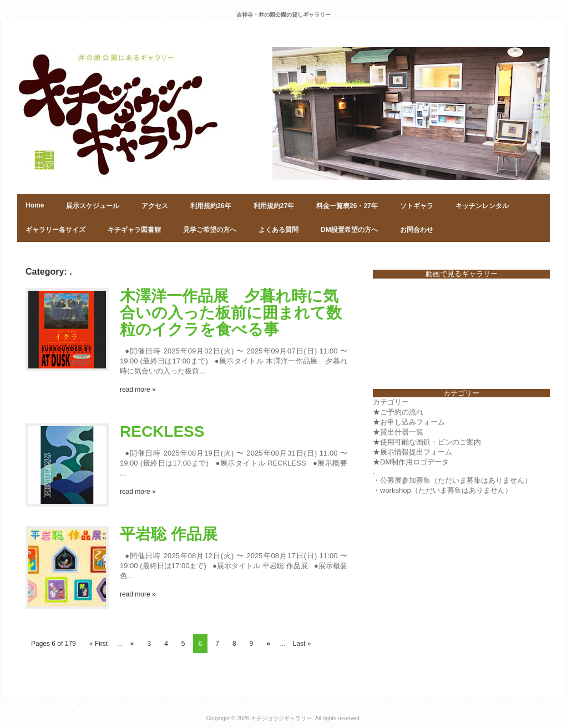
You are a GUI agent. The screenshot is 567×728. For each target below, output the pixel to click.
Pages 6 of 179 (54, 644)
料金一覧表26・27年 (347, 206)
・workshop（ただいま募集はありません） (442, 490)
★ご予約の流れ (398, 412)
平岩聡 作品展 (169, 534)
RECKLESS (162, 431)
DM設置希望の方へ (349, 230)
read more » (138, 390)
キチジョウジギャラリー (281, 718)
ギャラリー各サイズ (55, 230)
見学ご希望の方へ (210, 230)
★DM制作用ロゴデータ (411, 462)
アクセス (155, 206)
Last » (302, 644)
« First (98, 644)
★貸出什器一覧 (398, 432)
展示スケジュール (93, 206)
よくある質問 (279, 230)
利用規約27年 (274, 206)
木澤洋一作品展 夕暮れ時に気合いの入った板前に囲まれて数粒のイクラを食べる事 (231, 313)
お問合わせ (417, 230)
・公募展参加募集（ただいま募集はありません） (452, 480)
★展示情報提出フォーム (412, 452)
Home (35, 205)
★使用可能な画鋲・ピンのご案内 (427, 442)
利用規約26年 (211, 206)
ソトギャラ (417, 206)
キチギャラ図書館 (134, 230)
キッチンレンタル (482, 206)
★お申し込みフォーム (409, 422)
